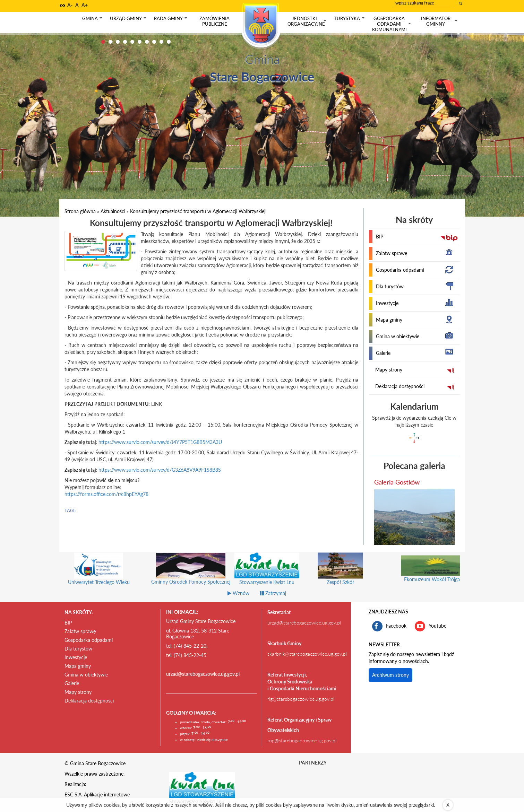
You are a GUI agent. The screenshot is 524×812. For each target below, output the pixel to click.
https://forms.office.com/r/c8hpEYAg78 (106, 494)
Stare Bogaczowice (262, 77)
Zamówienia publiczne (214, 21)
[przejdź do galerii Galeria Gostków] (414, 517)
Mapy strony (389, 370)
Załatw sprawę (392, 253)
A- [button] (70, 5)
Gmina (93, 20)
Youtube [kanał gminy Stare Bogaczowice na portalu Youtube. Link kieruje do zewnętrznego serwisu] (431, 626)
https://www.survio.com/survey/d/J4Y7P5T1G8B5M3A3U (160, 442)
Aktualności (113, 211)
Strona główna (80, 211)
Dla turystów (390, 286)
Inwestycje (387, 303)
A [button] (77, 5)
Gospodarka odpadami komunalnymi (392, 24)
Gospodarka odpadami (400, 270)
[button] (62, 6)
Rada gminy (171, 20)
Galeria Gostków (397, 482)
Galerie (383, 353)
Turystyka (350, 20)
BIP (380, 237)
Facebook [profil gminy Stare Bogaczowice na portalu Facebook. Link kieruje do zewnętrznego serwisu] (389, 626)
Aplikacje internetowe (107, 794)
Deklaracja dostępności (400, 386)
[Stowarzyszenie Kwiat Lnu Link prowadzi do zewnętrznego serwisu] (202, 785)
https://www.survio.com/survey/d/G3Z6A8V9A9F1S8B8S (160, 470)
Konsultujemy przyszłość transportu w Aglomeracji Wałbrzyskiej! (198, 211)
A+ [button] (85, 5)
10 (169, 42)
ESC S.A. (74, 794)
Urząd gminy (129, 20)
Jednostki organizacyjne (308, 21)
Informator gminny (440, 21)
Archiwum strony (390, 675)
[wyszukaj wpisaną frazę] (461, 3)
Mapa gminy (389, 320)
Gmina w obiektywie (398, 336)
